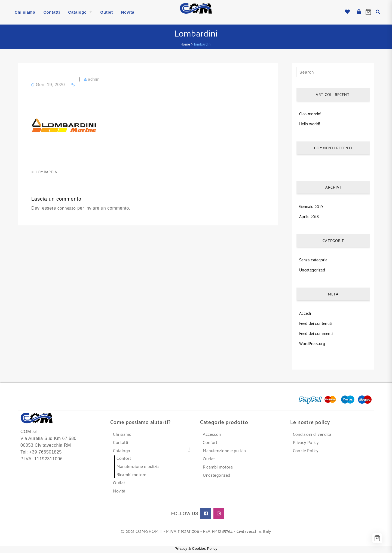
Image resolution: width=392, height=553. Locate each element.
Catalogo (122, 451)
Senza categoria (313, 260)
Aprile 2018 (309, 217)
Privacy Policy (306, 443)
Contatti (120, 443)
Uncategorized (312, 270)
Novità (119, 491)
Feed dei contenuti (316, 324)
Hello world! (310, 124)
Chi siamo (122, 435)
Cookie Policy (306, 451)
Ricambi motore (131, 475)
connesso (67, 208)
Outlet (119, 483)
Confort (124, 459)
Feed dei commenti (316, 334)
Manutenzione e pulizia (138, 467)
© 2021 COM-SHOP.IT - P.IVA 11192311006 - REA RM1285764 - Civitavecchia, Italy (196, 532)
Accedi (305, 314)
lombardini (47, 172)
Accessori (212, 435)
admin (94, 79)
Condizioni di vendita (312, 435)
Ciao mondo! (310, 114)
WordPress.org (312, 344)
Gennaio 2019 (311, 207)
